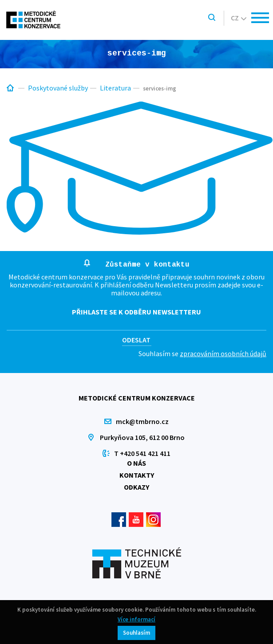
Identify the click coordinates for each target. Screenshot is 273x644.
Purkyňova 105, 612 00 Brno (142, 437)
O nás (136, 463)
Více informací (136, 619)
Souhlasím (136, 633)
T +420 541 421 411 (142, 453)
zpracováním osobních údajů (223, 353)
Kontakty (137, 475)
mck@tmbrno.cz (142, 421)
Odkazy (136, 487)
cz (239, 18)
